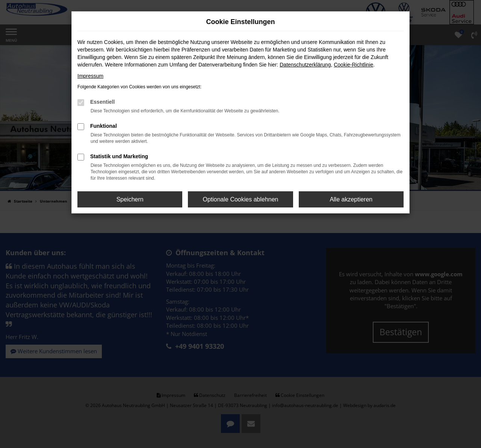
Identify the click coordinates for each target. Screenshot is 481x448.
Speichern (130, 199)
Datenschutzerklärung (305, 65)
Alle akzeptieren (351, 199)
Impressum (90, 76)
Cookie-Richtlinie (353, 65)
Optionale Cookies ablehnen (240, 199)
